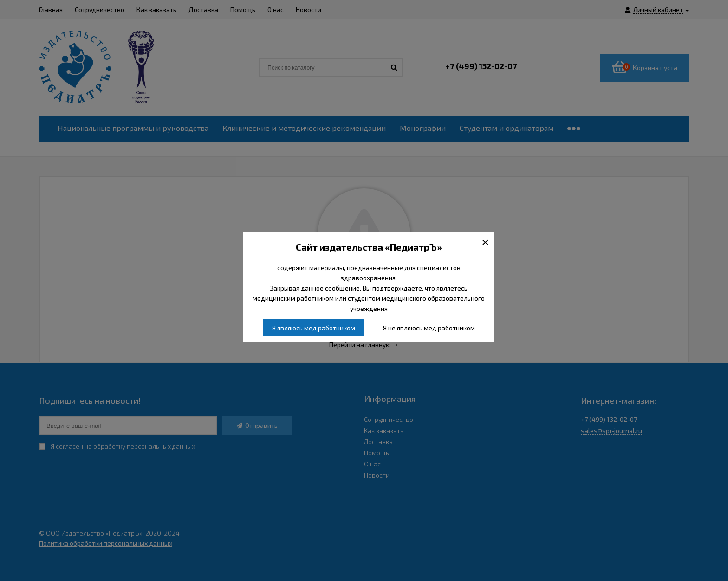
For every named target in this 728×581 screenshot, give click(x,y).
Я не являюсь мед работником (429, 328)
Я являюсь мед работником (314, 328)
